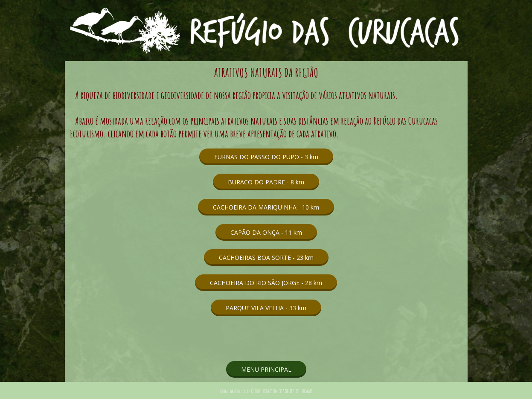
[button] (266, 157)
